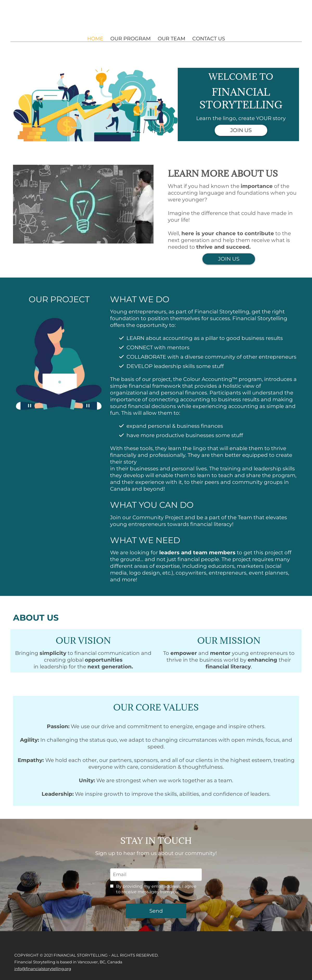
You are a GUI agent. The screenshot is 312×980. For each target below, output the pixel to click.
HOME (95, 39)
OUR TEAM (171, 39)
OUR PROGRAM (130, 39)
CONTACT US (209, 39)
